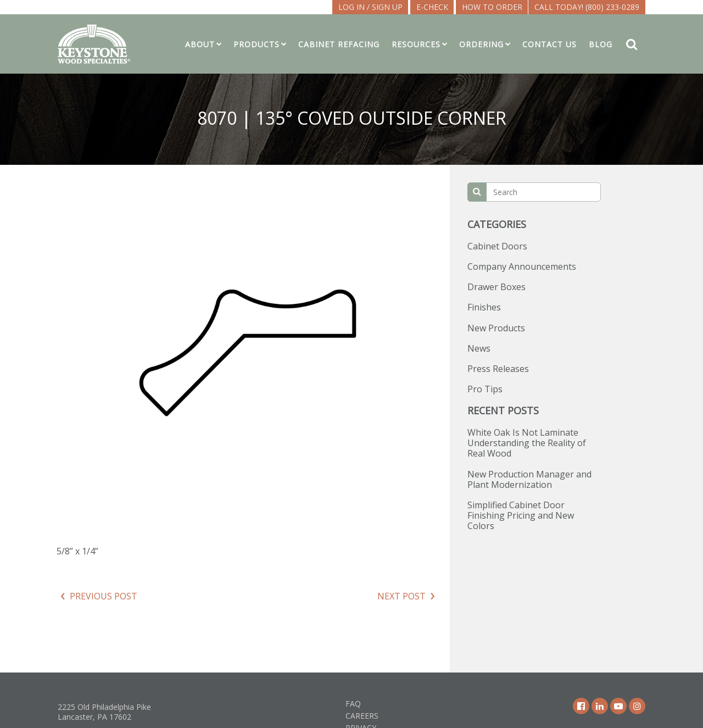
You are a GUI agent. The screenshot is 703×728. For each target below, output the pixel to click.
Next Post (401, 596)
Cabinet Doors (497, 246)
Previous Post (104, 596)
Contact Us (549, 44)
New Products (496, 328)
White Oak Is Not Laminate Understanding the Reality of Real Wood (527, 443)
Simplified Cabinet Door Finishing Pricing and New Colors (521, 515)
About (200, 44)
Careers (362, 716)
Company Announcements (522, 266)
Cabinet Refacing (339, 44)
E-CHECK (432, 7)
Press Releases (498, 369)
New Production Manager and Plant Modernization (529, 479)
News (479, 348)
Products (256, 44)
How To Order (492, 7)
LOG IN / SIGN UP (370, 7)
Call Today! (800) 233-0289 (587, 7)
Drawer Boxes (496, 287)
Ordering (481, 44)
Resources (416, 44)
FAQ (353, 704)
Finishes (484, 307)
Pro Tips (485, 389)
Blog (601, 44)
